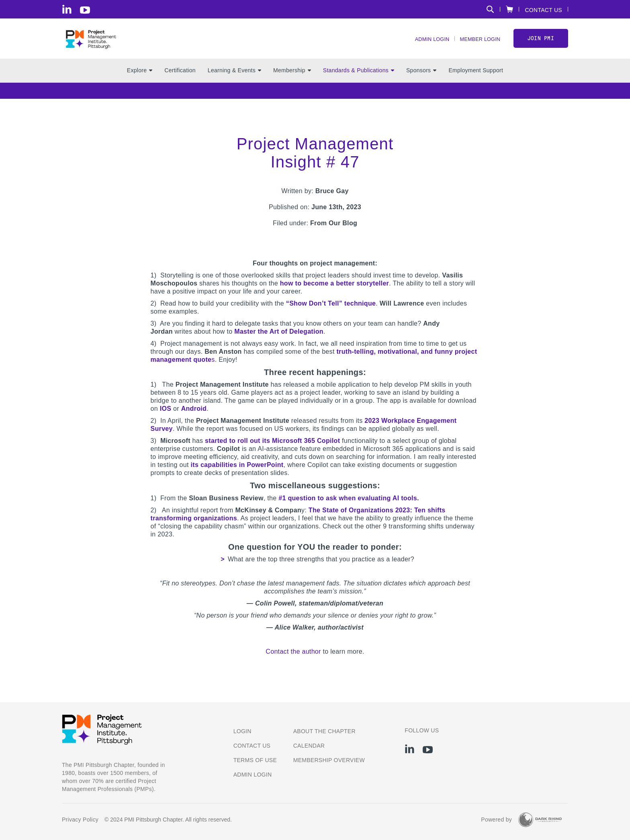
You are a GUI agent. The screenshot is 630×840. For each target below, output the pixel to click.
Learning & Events (234, 81)
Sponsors (421, 81)
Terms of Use (255, 760)
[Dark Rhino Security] (540, 820)
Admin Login (424, 44)
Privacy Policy (80, 820)
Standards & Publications (359, 81)
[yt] (85, 10)
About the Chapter (324, 731)
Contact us (252, 746)
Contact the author (293, 662)
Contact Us (543, 10)
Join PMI (541, 44)
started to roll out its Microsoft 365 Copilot (272, 451)
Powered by (496, 820)
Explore (140, 81)
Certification (180, 81)
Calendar (309, 746)
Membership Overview (329, 760)
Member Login (477, 44)
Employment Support (476, 81)
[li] (67, 9)
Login (242, 731)
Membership (292, 81)
